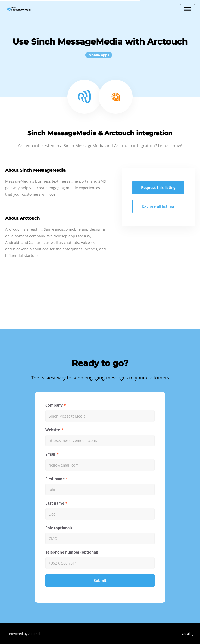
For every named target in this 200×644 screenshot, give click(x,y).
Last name (55, 503)
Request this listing (158, 188)
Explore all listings (158, 206)
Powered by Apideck (25, 634)
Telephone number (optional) (72, 552)
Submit (100, 581)
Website (53, 430)
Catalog (188, 634)
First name (55, 479)
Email (50, 454)
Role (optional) (59, 528)
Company (54, 405)
